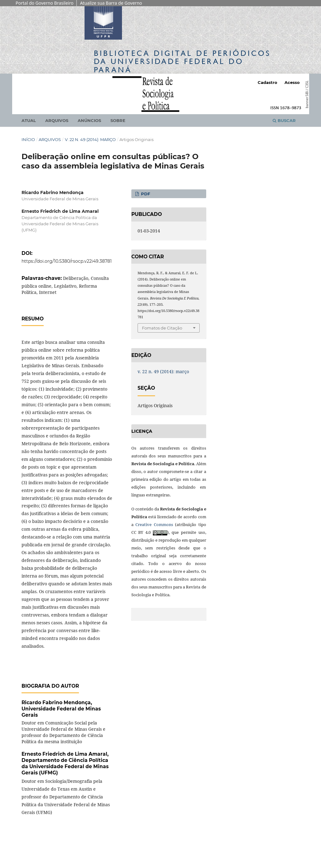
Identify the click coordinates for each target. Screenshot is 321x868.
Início (28, 139)
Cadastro (267, 82)
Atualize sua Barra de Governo (111, 3)
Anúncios (89, 120)
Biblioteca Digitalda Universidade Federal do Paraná (182, 61)
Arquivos (57, 120)
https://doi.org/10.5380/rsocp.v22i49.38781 (67, 261)
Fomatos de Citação (162, 328)
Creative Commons (154, 524)
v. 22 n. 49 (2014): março (90, 139)
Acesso (292, 82)
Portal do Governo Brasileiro (44, 3)
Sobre (118, 120)
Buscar (284, 120)
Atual (29, 120)
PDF (145, 194)
